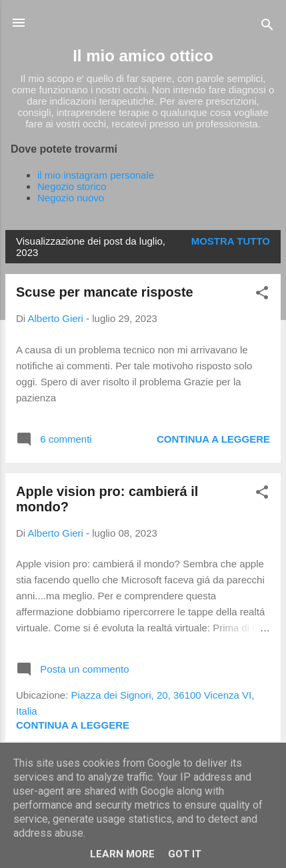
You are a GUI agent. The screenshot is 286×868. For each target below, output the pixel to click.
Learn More (122, 854)
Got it (185, 854)
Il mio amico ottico (143, 56)
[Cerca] (267, 27)
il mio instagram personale (96, 175)
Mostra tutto (231, 241)
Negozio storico (72, 186)
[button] (262, 295)
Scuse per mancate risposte (105, 292)
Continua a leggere (213, 439)
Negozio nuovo (71, 198)
